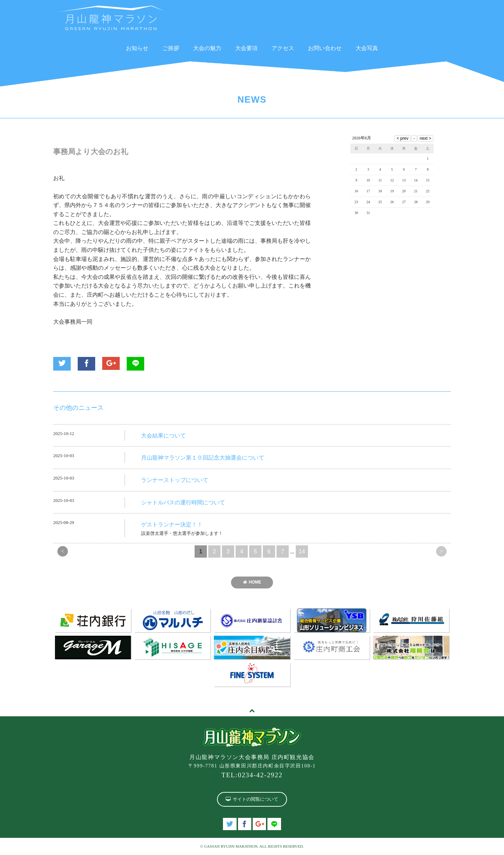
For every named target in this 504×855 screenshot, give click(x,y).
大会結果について (163, 436)
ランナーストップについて (175, 480)
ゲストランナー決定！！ (172, 525)
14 (302, 551)
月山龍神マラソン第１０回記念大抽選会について (203, 458)
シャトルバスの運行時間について (183, 502)
